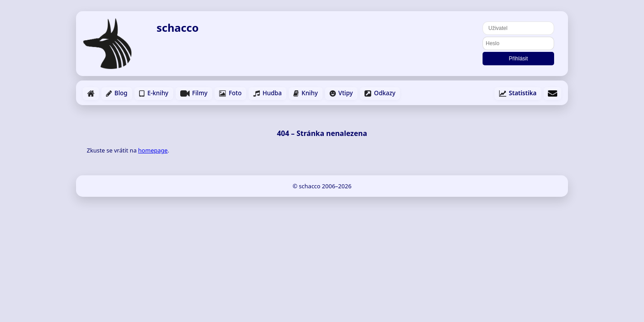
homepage (153, 150)
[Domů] (113, 44)
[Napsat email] (553, 93)
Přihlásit (519, 59)
